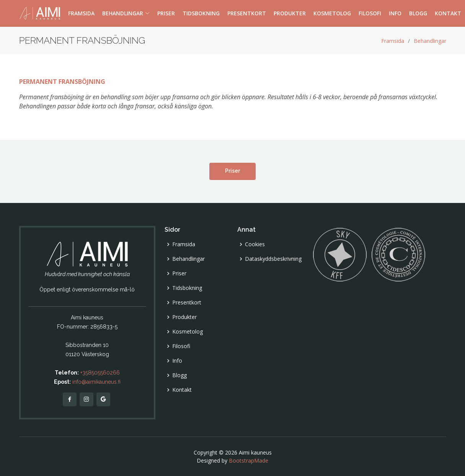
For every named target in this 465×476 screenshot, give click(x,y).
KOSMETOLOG (332, 14)
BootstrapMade (249, 460)
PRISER (166, 14)
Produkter (184, 317)
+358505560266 (100, 373)
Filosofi (181, 346)
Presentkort (187, 303)
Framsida (393, 41)
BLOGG (418, 14)
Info (177, 361)
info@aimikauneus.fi (96, 382)
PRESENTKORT (247, 14)
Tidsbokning (187, 288)
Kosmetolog (188, 332)
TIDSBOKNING (201, 14)
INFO (395, 14)
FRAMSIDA (81, 14)
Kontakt (182, 390)
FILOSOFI (370, 14)
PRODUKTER (290, 14)
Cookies (255, 244)
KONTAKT (448, 14)
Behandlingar (430, 41)
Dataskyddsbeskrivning (273, 259)
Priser (232, 171)
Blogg (179, 375)
